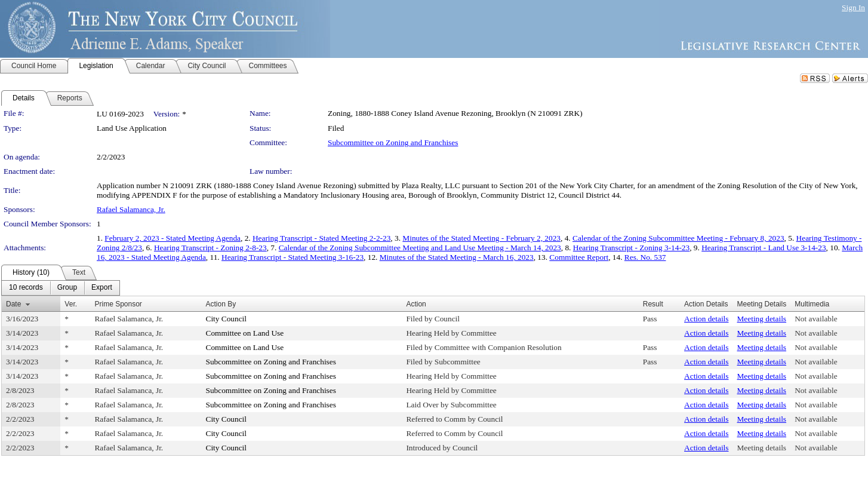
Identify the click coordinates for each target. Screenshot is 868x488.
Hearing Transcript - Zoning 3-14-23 (631, 248)
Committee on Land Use (245, 333)
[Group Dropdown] (67, 288)
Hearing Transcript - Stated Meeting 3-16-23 (293, 257)
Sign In (853, 7)
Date (13, 304)
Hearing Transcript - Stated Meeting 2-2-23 (321, 238)
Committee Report (579, 257)
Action (416, 304)
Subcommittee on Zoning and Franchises (393, 142)
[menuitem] (26, 288)
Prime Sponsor (118, 304)
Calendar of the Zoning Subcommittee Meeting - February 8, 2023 (678, 238)
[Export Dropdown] (102, 288)
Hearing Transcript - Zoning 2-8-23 (210, 248)
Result (653, 304)
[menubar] (61, 288)
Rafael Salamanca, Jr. (131, 209)
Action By (221, 304)
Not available (816, 319)
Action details (706, 319)
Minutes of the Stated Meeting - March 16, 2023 (457, 257)
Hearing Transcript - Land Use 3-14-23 (764, 248)
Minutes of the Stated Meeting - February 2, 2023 (481, 238)
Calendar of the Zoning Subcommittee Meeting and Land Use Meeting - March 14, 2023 (420, 248)
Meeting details (762, 319)
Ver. (71, 304)
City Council (227, 319)
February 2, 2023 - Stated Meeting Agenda (173, 238)
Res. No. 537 (645, 257)
